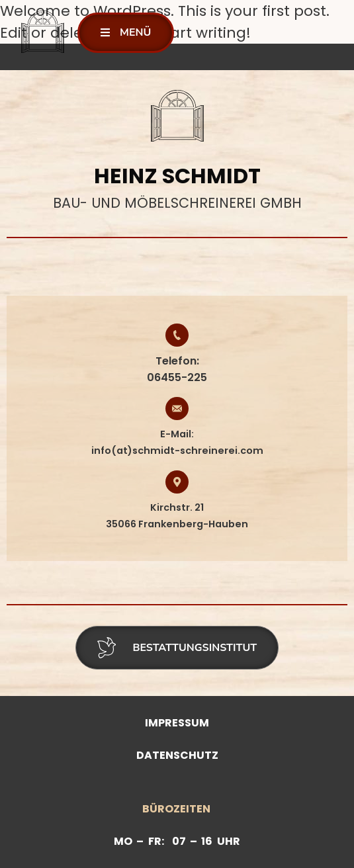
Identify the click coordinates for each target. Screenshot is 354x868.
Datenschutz (177, 755)
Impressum (177, 723)
